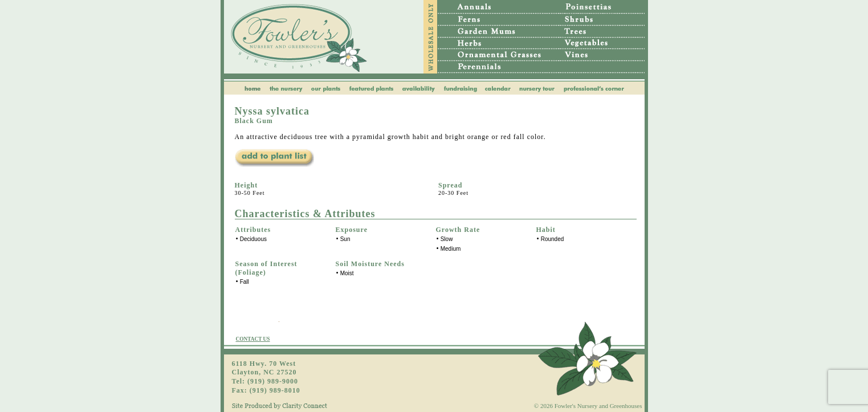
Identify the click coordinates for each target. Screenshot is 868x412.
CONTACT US (253, 339)
